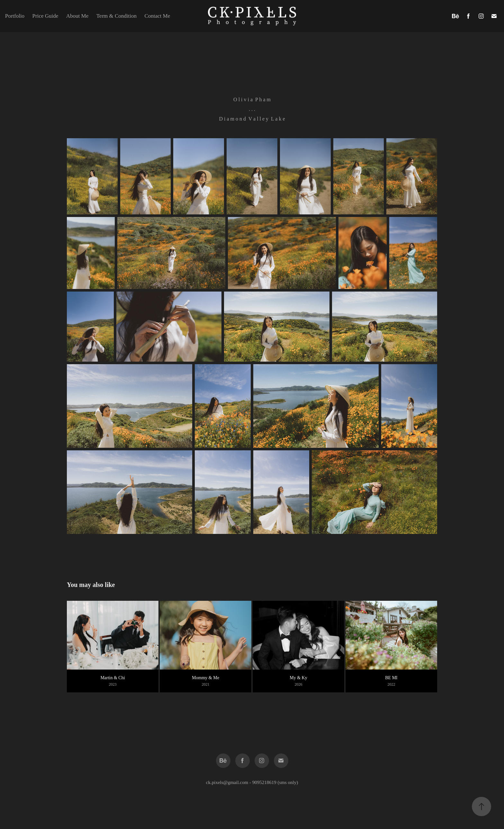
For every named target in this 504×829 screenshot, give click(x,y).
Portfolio (15, 16)
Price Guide (45, 16)
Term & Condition (117, 16)
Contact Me (157, 16)
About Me (77, 16)
